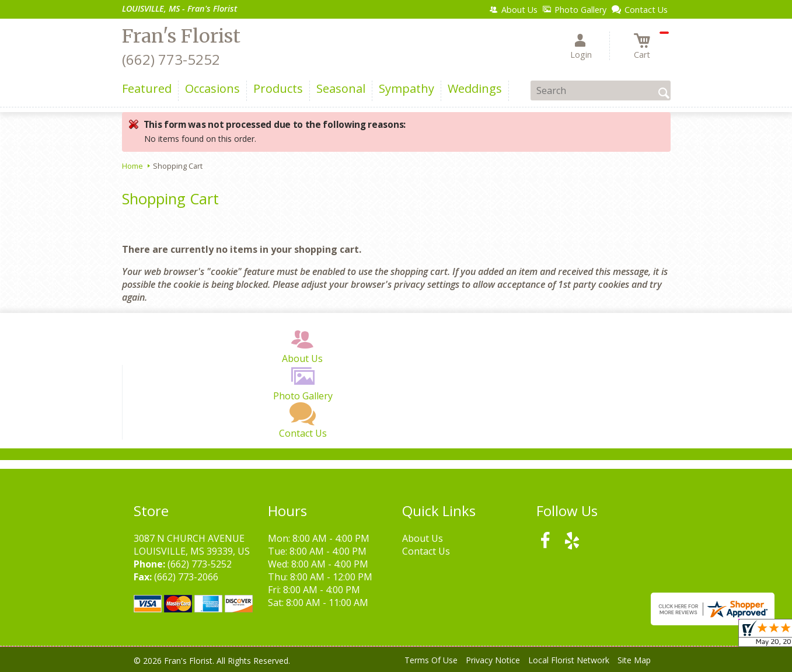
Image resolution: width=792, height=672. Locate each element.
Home (132, 166)
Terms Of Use (431, 660)
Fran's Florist (181, 36)
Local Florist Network (569, 660)
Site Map (634, 660)
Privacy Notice (493, 660)
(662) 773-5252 (171, 59)
